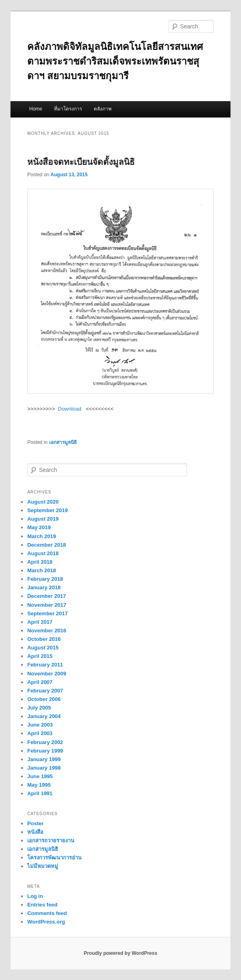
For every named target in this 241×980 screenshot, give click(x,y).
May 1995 (39, 785)
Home (36, 109)
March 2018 (42, 570)
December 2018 (46, 545)
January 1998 (44, 768)
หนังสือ (35, 832)
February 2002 (45, 742)
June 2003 (40, 725)
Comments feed (47, 913)
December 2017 (46, 596)
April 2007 (40, 682)
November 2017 (47, 605)
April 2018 (40, 562)
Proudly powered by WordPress (120, 953)
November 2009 (47, 674)
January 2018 (44, 587)
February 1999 (45, 751)
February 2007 (45, 691)
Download (70, 409)
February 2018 (45, 579)
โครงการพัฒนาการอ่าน (54, 858)
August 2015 (43, 648)
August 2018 (43, 553)
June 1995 (40, 776)
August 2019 (43, 519)
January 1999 (44, 759)
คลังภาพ (103, 109)
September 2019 (47, 510)
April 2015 (40, 656)
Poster (35, 823)
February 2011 (45, 665)
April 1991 (40, 793)
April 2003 (40, 733)
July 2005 (39, 708)
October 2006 (44, 699)
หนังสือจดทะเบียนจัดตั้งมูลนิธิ (81, 162)
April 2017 (40, 622)
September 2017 (47, 613)
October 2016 (44, 639)
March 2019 (42, 536)
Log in (35, 896)
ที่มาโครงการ (68, 109)
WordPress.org (46, 922)
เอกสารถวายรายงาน (51, 840)
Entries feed (42, 905)
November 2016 (47, 631)
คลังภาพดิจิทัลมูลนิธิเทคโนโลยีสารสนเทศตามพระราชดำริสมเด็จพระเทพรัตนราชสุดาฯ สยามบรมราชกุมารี (115, 61)
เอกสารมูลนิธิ (63, 442)
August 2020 (43, 502)
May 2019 (39, 527)
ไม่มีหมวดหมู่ (43, 866)
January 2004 (44, 716)
